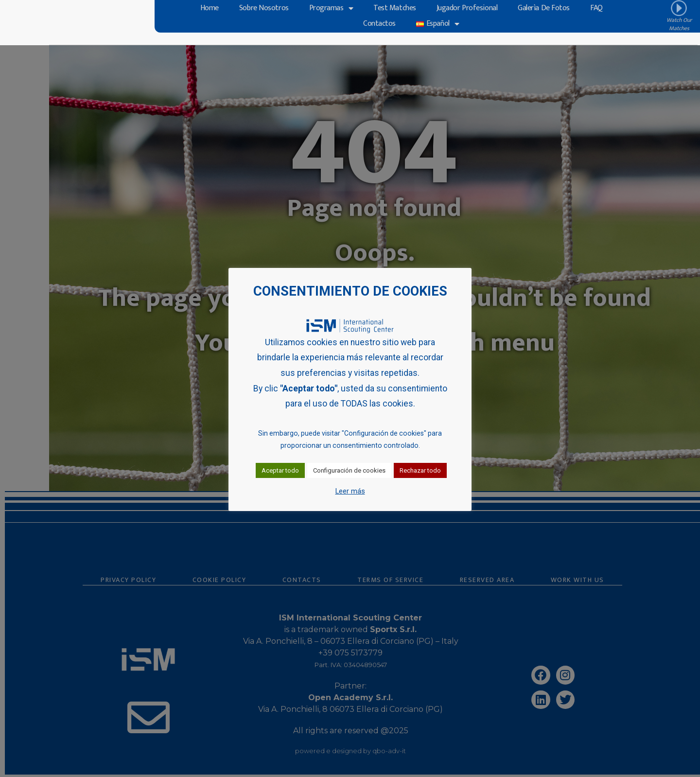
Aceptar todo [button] (280, 470)
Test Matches (395, 9)
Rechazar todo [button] (420, 470)
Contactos (379, 24)
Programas (331, 9)
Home (210, 9)
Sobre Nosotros (264, 9)
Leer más (350, 491)
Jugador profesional (467, 9)
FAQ (596, 9)
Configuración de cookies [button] (349, 470)
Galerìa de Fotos (544, 9)
